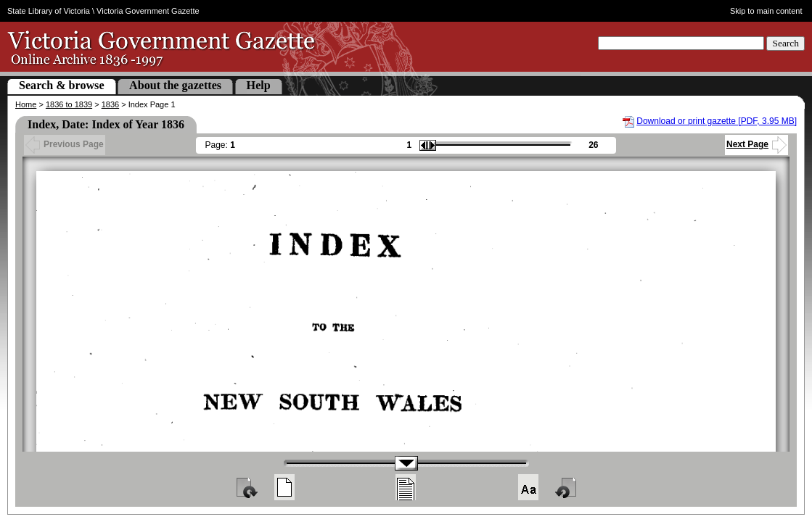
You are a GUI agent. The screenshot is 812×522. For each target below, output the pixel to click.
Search (786, 43)
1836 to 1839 (69, 104)
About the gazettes (175, 85)
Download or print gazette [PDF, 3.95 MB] (717, 121)
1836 (110, 104)
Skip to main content (766, 11)
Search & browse (62, 85)
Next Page (756, 144)
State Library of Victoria (49, 11)
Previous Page (65, 144)
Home (26, 104)
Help (259, 85)
